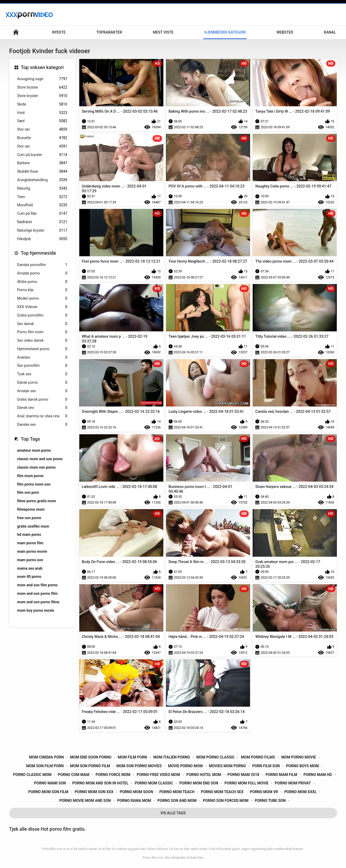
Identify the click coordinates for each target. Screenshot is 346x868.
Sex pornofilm (42, 366)
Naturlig (42, 188)
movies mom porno (228, 766)
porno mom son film (48, 792)
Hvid (42, 113)
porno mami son (50, 783)
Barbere (42, 163)
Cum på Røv (42, 214)
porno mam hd (318, 775)
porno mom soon (136, 792)
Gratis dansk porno (42, 399)
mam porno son (30, 560)
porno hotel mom (204, 775)
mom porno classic (216, 757)
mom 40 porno (29, 577)
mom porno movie (299, 757)
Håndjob (42, 239)
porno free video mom (158, 775)
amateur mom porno (34, 450)
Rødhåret (42, 222)
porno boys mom (302, 766)
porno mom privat (293, 783)
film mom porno (30, 476)
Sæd (42, 121)
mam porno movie (32, 551)
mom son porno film (90, 766)
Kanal (330, 32)
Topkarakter (109, 32)
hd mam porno (29, 534)
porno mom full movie (246, 783)
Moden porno (42, 298)
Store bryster (42, 87)
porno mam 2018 (243, 775)
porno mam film (282, 775)
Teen (42, 197)
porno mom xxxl (301, 792)
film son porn (28, 492)
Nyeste (59, 32)
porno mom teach (177, 792)
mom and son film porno (37, 585)
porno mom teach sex (222, 792)
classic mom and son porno (40, 459)
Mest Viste (163, 32)
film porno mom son (34, 484)
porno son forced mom (226, 801)
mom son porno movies (139, 766)
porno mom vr (264, 792)
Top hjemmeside (38, 253)
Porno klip (42, 290)
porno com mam (74, 775)
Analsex (42, 357)
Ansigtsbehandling (42, 180)
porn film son (266, 766)
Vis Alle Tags (173, 813)
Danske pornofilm (42, 265)
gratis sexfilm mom (33, 526)
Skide (42, 104)
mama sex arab (30, 568)
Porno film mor (153, 858)
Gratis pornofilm (42, 315)
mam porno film (30, 543)
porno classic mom (32, 775)
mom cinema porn (46, 757)
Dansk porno (42, 383)
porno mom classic (154, 783)
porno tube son (270, 801)
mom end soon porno (91, 757)
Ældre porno (42, 282)
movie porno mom (185, 766)
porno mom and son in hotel (100, 783)
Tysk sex (42, 374)
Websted (285, 32)
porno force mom (113, 775)
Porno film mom (42, 332)
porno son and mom (177, 801)
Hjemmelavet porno (42, 349)
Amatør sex (42, 391)
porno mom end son (199, 783)
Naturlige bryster (42, 230)
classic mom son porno (36, 467)
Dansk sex (42, 408)
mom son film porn (45, 766)
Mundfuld (42, 205)
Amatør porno (42, 273)
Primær (16, 32)
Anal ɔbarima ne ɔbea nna (42, 416)
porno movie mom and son (85, 801)
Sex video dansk (42, 341)
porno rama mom (134, 801)
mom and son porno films (38, 602)
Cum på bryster (42, 155)
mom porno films (258, 757)
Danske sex (42, 425)
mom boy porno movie (36, 610)
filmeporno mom (31, 509)
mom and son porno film (37, 593)
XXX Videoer (42, 307)
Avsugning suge (42, 79)
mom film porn (132, 757)
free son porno (29, 518)
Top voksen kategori (42, 67)
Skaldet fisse (42, 172)
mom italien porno (172, 757)
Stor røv (42, 129)
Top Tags (31, 439)
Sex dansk (42, 324)
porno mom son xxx (94, 792)
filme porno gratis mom (37, 501)
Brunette (42, 138)
